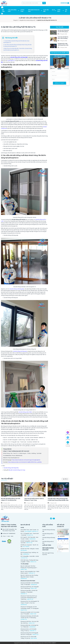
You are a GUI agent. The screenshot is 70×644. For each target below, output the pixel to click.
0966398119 (32, 573)
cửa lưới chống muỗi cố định (25, 412)
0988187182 (29, 543)
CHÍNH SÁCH (59, 11)
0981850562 (24, 550)
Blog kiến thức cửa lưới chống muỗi (27, 20)
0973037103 (24, 558)
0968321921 (33, 562)
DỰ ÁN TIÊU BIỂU (46, 11)
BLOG (53, 10)
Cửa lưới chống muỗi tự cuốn (48, 534)
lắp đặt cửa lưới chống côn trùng (17, 470)
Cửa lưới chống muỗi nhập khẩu (11, 468)
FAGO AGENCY (52, 643)
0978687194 (30, 535)
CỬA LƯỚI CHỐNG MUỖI (12, 11)
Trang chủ (15, 20)
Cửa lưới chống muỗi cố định (48, 542)
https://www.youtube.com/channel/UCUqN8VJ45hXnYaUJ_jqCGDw (25, 462)
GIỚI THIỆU (3, 11)
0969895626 (32, 627)
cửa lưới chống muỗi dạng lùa (20, 351)
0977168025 (26, 547)
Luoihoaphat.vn (11, 61)
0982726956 (34, 638)
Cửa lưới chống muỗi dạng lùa (49, 538)
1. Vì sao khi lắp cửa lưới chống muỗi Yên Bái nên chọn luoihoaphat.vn (16, 42)
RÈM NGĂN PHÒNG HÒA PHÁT (34, 11)
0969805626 (64, 3)
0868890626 (26, 554)
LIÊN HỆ (66, 11)
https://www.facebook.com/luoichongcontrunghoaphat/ (26, 460)
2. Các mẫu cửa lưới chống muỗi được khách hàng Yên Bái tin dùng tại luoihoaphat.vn (17, 45)
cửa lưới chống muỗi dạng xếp (17, 289)
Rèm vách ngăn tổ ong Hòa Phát (48, 554)
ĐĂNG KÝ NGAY (59, 83)
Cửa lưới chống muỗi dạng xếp (49, 531)
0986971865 (24, 569)
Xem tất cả (65, 479)
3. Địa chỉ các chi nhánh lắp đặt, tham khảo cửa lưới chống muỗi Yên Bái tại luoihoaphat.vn (18, 49)
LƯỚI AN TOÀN (22, 11)
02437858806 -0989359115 (31, 531)
